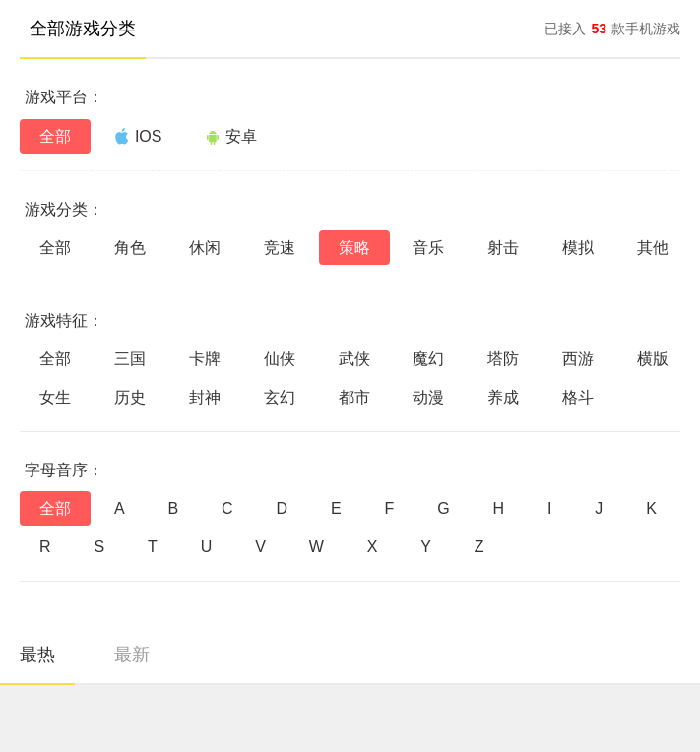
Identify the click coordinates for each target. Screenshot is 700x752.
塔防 (503, 359)
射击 (503, 248)
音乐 (428, 248)
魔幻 (428, 359)
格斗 (578, 397)
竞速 (280, 248)
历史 (130, 397)
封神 (205, 397)
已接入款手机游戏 (612, 29)
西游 (578, 359)
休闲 (205, 248)
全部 (55, 136)
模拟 (578, 248)
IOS (138, 136)
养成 (503, 397)
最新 (132, 655)
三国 (130, 359)
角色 (130, 248)
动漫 (428, 397)
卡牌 (205, 359)
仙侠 (280, 359)
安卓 (231, 136)
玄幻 (280, 397)
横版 (653, 359)
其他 (653, 248)
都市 (354, 397)
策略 (354, 248)
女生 (55, 397)
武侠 (354, 359)
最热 (37, 655)
